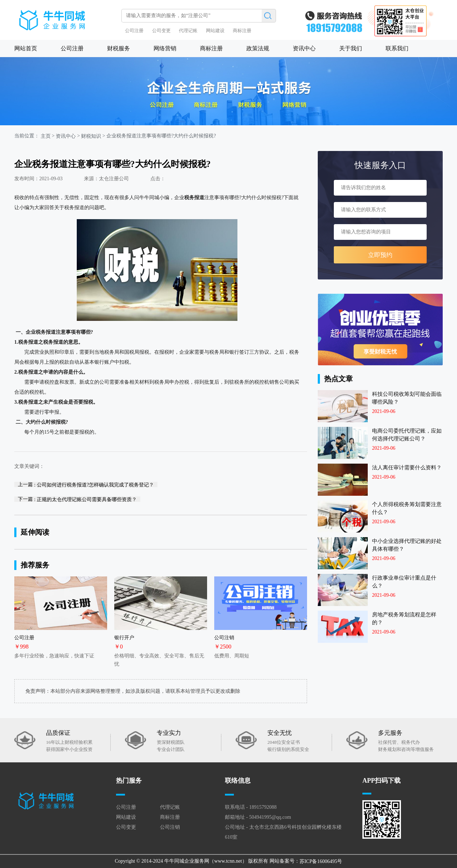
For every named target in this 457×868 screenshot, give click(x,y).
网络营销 (165, 48)
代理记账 (188, 31)
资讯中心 (304, 48)
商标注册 (242, 31)
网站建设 (215, 31)
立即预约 (380, 255)
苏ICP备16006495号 (321, 861)
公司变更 (161, 31)
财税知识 (91, 136)
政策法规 (258, 48)
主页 (46, 136)
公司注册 (134, 31)
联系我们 (397, 48)
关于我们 (351, 48)
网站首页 (26, 48)
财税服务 (119, 48)
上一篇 (86, 485)
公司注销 (170, 827)
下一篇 (77, 499)
